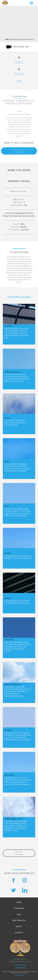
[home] (5, 3)
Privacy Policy (19, 975)
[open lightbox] (18, 47)
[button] (31, 3)
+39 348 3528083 (20, 967)
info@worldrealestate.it (20, 965)
